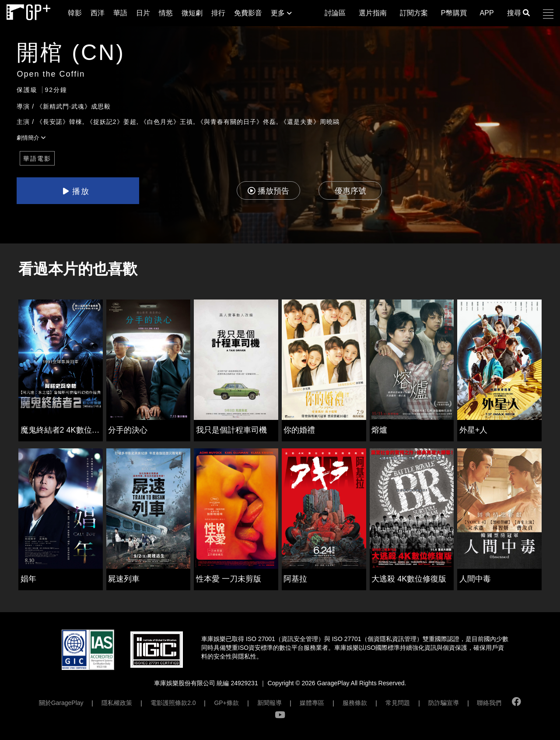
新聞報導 (269, 703)
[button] (548, 14)
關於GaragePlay (61, 703)
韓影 (75, 13)
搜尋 (518, 13)
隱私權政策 (117, 703)
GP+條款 (226, 703)
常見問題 (398, 703)
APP (487, 13)
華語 (120, 13)
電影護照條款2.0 (173, 703)
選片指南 (373, 13)
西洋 (98, 13)
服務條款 (355, 703)
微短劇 (192, 13)
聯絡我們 (489, 703)
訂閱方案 (414, 13)
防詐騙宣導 (444, 703)
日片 (143, 13)
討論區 (335, 13)
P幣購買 (454, 13)
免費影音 (248, 13)
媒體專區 (312, 703)
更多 (281, 13)
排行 (218, 13)
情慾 (166, 13)
